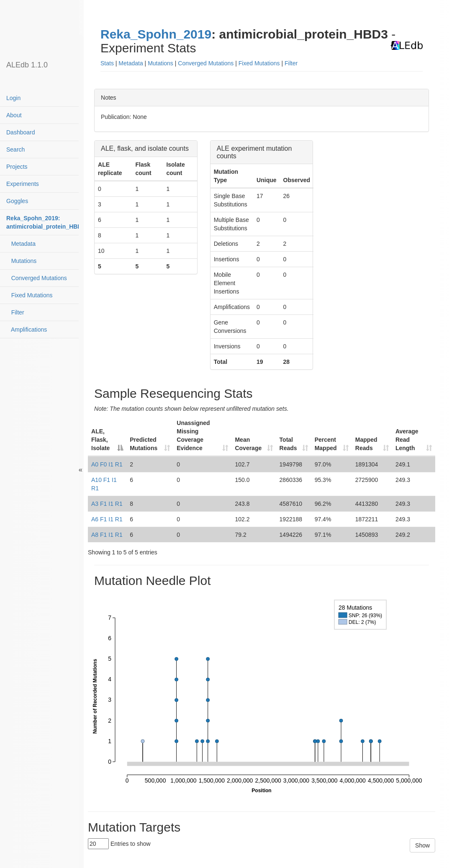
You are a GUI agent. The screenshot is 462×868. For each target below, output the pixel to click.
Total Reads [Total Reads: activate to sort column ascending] (288, 444)
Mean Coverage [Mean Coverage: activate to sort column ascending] (248, 444)
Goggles (17, 201)
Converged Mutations (37, 278)
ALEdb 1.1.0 (27, 65)
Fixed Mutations (30, 295)
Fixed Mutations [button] (259, 63)
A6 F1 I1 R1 (107, 519)
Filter (15, 312)
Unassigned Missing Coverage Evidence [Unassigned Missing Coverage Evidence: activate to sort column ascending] (193, 435)
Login (13, 98)
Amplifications (27, 330)
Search (15, 149)
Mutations (21, 261)
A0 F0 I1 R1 (107, 464)
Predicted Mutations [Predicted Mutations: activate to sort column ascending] (144, 444)
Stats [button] (107, 63)
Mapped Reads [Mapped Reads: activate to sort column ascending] (366, 444)
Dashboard (21, 132)
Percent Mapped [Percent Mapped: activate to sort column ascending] (326, 444)
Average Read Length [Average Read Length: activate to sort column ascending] (407, 440)
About (14, 115)
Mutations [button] (160, 63)
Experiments (23, 184)
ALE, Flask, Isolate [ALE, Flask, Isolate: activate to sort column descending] (100, 440)
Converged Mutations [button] (206, 63)
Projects (17, 167)
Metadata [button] (131, 63)
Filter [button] (291, 63)
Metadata (21, 244)
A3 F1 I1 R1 (107, 504)
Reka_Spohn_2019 (156, 34)
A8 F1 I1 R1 (107, 535)
